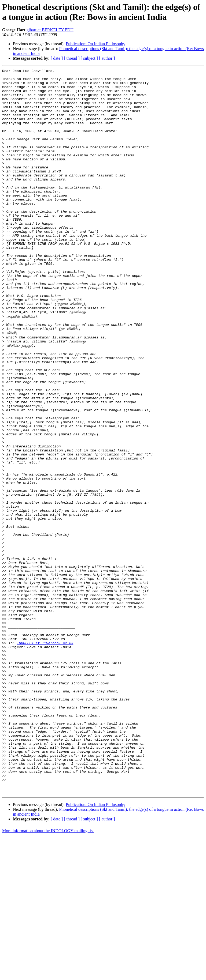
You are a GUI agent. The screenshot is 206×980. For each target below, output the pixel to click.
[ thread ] (72, 58)
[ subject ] (89, 58)
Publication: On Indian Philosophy (95, 44)
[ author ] (107, 58)
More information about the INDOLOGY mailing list (48, 975)
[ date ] (57, 58)
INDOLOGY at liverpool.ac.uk (45, 758)
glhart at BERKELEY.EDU (50, 30)
